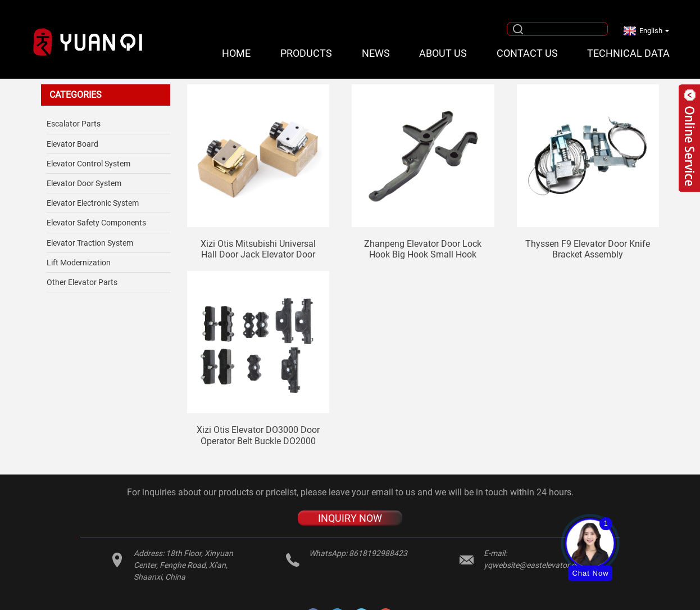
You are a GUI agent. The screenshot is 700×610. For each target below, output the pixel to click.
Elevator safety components (96, 223)
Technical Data (628, 53)
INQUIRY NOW (350, 518)
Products (306, 53)
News (376, 53)
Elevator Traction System (90, 243)
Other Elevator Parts (82, 282)
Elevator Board (72, 144)
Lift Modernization (79, 263)
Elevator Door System (84, 183)
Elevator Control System (88, 164)
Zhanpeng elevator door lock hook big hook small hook (423, 249)
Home (236, 53)
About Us (443, 53)
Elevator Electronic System (93, 203)
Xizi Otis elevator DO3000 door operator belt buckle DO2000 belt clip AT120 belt (258, 435)
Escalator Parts (74, 124)
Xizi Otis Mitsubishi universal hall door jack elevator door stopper (258, 249)
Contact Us (527, 53)
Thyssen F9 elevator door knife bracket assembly (588, 249)
